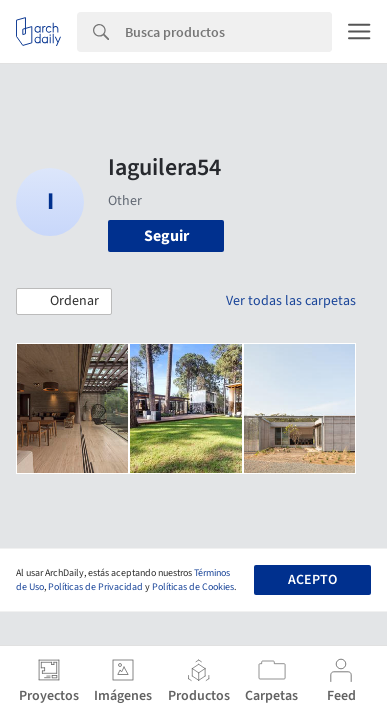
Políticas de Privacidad (95, 587)
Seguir (166, 236)
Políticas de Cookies (193, 587)
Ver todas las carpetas (291, 301)
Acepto (312, 580)
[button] (64, 302)
